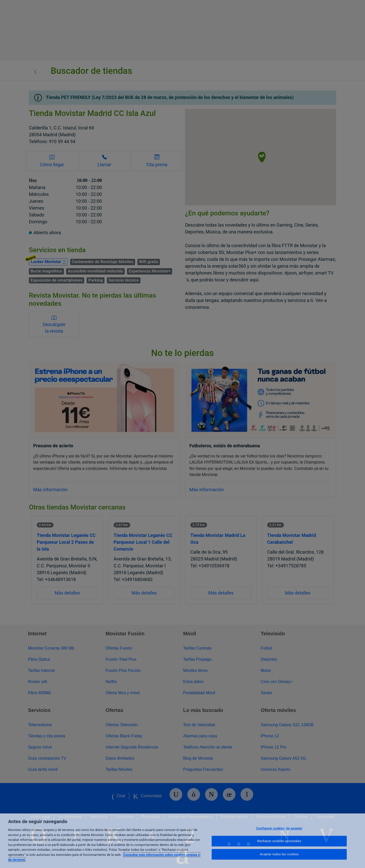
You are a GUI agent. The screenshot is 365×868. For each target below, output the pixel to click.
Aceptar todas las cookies (279, 854)
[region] (182, 841)
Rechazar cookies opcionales (279, 841)
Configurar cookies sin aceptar (279, 828)
